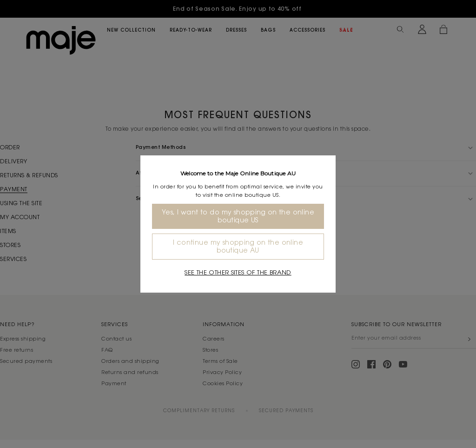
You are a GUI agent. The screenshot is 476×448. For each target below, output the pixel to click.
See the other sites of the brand (238, 272)
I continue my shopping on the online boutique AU (238, 246)
